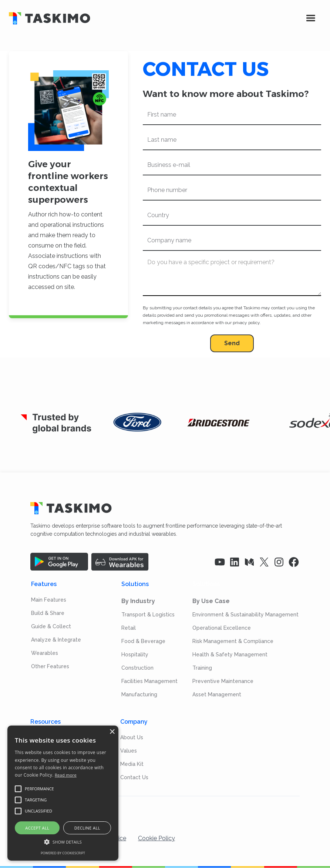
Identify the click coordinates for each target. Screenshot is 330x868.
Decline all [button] (87, 828)
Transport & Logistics (148, 615)
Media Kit (132, 764)
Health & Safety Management (230, 655)
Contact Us (134, 777)
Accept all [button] (37, 828)
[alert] (63, 793)
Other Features (50, 666)
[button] (311, 18)
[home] (149, 18)
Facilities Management (149, 681)
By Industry (138, 601)
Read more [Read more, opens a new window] (66, 775)
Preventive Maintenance (223, 681)
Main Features (49, 600)
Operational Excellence (222, 628)
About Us (132, 737)
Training (202, 668)
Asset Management (217, 694)
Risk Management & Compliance (233, 641)
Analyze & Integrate (56, 640)
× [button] (112, 732)
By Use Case (211, 601)
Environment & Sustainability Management (245, 615)
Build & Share (48, 613)
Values (129, 751)
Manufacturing (139, 694)
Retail (129, 628)
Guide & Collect (51, 626)
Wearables (45, 653)
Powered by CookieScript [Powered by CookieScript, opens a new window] (63, 853)
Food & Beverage (143, 641)
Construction (137, 668)
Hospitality (135, 655)
